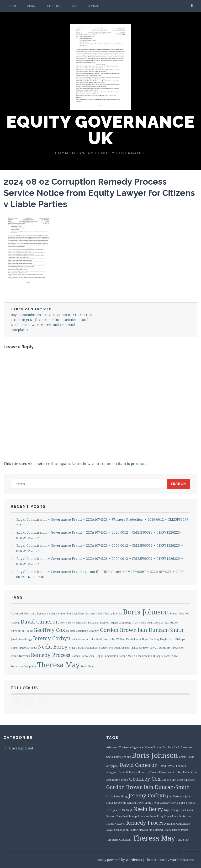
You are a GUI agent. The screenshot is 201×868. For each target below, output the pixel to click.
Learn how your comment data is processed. (110, 463)
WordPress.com (182, 860)
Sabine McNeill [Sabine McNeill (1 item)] (128, 656)
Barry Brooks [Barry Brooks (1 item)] (114, 613)
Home (13, 6)
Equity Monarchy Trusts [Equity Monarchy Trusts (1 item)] (125, 623)
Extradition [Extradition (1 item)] (171, 623)
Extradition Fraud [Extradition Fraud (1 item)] (22, 631)
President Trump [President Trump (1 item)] (119, 648)
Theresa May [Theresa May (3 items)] (58, 665)
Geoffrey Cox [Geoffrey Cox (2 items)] (49, 630)
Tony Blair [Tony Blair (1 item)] (87, 666)
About (32, 6)
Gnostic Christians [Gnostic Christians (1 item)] (77, 631)
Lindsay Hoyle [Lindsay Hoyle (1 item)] (159, 639)
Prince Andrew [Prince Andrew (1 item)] (140, 648)
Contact (94, 6)
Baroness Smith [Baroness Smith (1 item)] (95, 613)
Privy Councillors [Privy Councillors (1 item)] (160, 648)
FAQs (74, 6)
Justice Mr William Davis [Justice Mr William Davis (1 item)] (118, 639)
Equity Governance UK (101, 130)
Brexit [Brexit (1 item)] (174, 613)
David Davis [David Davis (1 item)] (67, 623)
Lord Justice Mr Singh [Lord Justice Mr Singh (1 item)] (24, 648)
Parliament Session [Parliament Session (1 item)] (97, 648)
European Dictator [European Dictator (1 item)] (152, 623)
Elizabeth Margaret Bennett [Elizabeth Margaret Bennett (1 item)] (93, 623)
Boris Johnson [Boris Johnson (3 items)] (146, 612)
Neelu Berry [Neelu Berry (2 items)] (53, 647)
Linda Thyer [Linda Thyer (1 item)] (141, 639)
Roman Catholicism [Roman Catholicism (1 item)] (83, 656)
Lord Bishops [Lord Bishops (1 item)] (177, 639)
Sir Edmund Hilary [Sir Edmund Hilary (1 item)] (149, 656)
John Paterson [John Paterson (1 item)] (80, 639)
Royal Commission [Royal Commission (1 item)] (107, 656)
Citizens (54, 6)
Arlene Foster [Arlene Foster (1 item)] (57, 613)
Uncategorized (21, 748)
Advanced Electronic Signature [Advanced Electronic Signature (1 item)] (29, 613)
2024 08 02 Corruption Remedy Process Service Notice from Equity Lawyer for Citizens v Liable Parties (99, 193)
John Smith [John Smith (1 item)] (96, 639)
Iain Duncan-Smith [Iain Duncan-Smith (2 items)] (160, 630)
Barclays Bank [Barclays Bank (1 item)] (76, 613)
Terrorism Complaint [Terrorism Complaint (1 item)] (23, 666)
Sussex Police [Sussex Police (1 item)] (169, 656)
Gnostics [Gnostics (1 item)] (94, 631)
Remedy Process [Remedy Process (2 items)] (51, 655)
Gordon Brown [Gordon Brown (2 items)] (118, 630)
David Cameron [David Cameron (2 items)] (40, 621)
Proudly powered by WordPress (118, 860)
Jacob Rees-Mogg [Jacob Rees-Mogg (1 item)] (21, 639)
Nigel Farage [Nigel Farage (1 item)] (76, 648)
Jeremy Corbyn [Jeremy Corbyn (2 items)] (52, 638)
